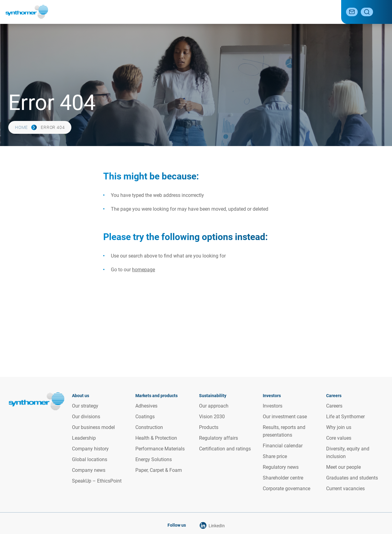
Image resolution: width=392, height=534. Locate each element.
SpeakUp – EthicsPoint (97, 481)
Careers (321, 12)
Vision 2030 (212, 416)
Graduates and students (352, 478)
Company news (89, 470)
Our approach (214, 406)
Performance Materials (160, 448)
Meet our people (343, 467)
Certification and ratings (225, 448)
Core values (339, 438)
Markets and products (171, 12)
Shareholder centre (283, 478)
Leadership (84, 438)
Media (297, 12)
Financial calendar (283, 445)
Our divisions (86, 416)
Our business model (93, 427)
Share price (275, 456)
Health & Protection (156, 438)
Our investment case (285, 416)
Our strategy (85, 406)
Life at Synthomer (345, 416)
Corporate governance (286, 488)
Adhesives (146, 406)
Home (21, 127)
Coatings (145, 416)
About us (128, 12)
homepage (143, 270)
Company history (90, 448)
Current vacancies (345, 488)
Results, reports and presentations (284, 431)
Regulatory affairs (219, 438)
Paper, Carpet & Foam (159, 470)
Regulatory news (281, 467)
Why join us (339, 427)
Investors (273, 406)
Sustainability (219, 12)
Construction (149, 427)
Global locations (90, 459)
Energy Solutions (154, 459)
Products (209, 427)
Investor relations (262, 12)
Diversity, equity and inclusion (348, 452)
